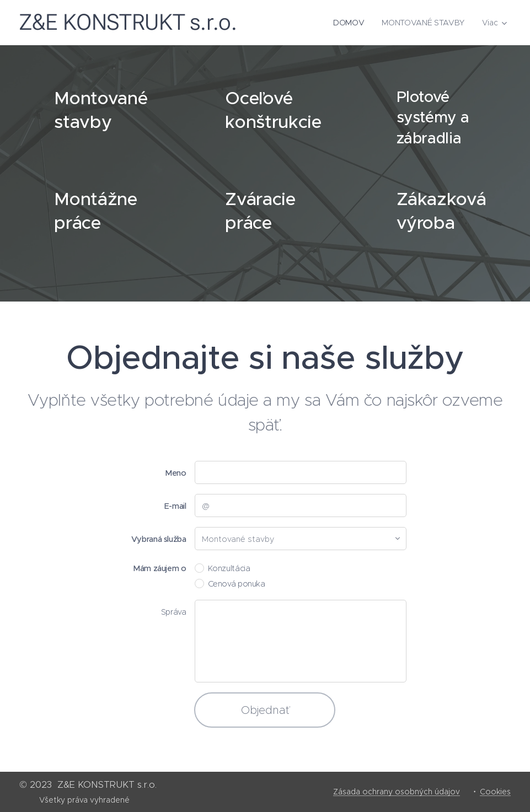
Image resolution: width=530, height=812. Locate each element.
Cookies (495, 792)
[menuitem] (352, 23)
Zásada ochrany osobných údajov (397, 792)
